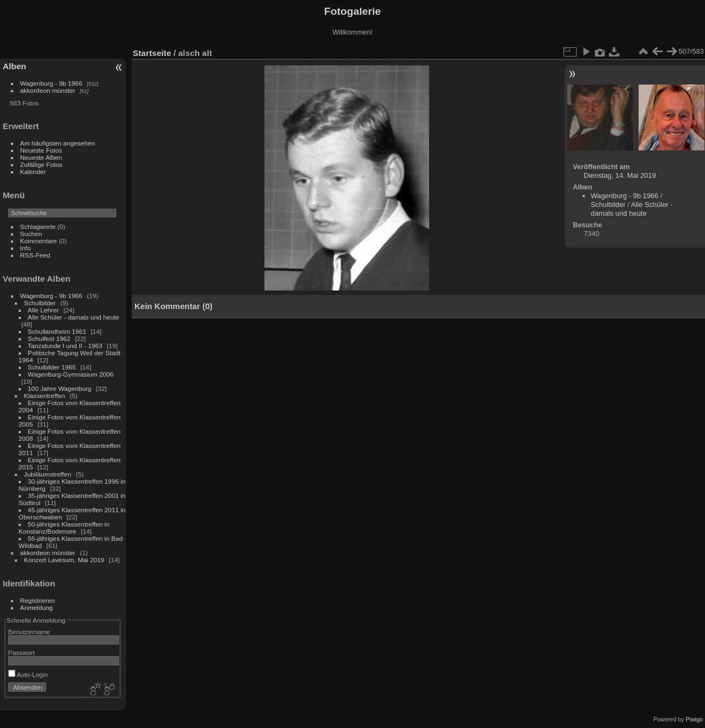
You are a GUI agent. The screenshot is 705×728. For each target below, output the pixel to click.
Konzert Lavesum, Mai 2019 (64, 560)
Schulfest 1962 (49, 338)
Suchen (31, 234)
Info (26, 248)
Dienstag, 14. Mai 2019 (620, 175)
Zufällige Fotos (41, 164)
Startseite (152, 53)
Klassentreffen (45, 396)
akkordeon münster (48, 90)
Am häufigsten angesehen (58, 143)
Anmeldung (37, 607)
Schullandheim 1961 (57, 331)
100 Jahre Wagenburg (60, 388)
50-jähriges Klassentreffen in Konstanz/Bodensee (64, 528)
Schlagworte (38, 226)
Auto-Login (28, 674)
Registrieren (38, 600)
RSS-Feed (35, 255)
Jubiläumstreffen (48, 474)
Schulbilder (40, 303)
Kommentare (39, 241)
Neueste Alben (41, 157)
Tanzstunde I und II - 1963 (65, 346)
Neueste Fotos (41, 150)
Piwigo (694, 719)
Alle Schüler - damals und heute (74, 317)
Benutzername (29, 632)
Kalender (33, 172)
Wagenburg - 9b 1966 (51, 83)
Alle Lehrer (44, 310)
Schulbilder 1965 (52, 367)
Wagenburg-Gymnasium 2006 (71, 374)
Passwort (21, 653)
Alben (15, 66)
